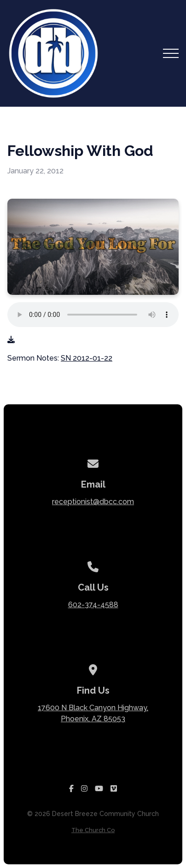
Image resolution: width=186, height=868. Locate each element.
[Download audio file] (11, 340)
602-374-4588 (93, 605)
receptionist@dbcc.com (93, 502)
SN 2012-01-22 (87, 358)
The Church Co (93, 830)
